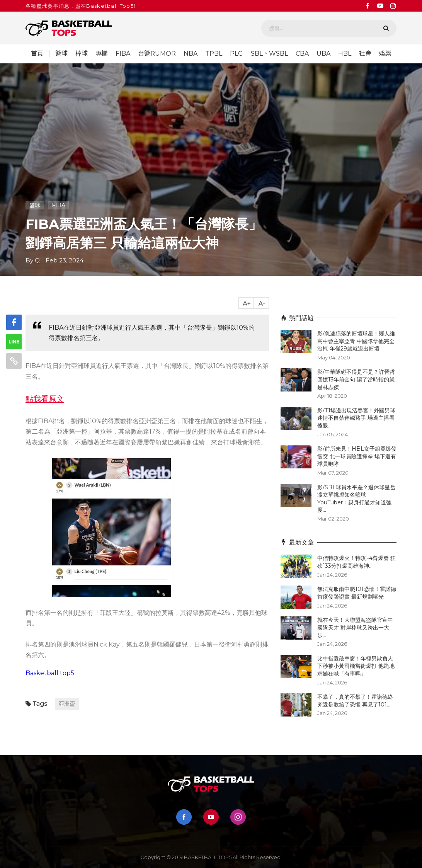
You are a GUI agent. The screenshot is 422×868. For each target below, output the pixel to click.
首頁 (37, 54)
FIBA (123, 54)
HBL (345, 54)
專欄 (102, 54)
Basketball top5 (50, 673)
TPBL (214, 54)
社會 (365, 54)
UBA (323, 54)
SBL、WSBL (269, 54)
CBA (302, 54)
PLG (237, 54)
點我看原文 (45, 399)
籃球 (61, 54)
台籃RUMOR (157, 54)
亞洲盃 (67, 704)
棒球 (82, 54)
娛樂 (385, 54)
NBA (191, 54)
